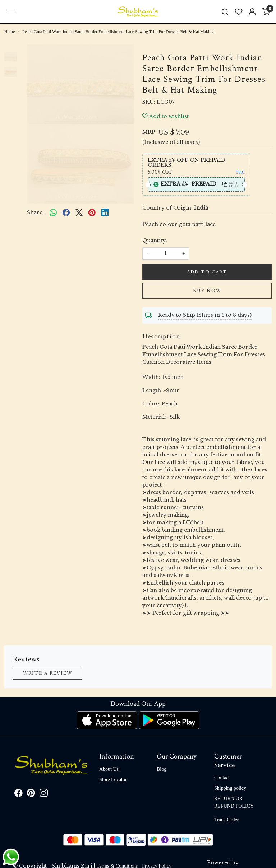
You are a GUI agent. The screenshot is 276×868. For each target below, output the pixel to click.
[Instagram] (44, 794)
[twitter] (79, 212)
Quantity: (155, 240)
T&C (240, 172)
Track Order (226, 820)
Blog (162, 769)
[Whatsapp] (53, 212)
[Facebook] (19, 794)
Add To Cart (207, 272)
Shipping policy (230, 788)
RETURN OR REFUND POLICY (234, 802)
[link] (225, 12)
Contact (222, 778)
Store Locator (113, 780)
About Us (109, 769)
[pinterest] (92, 212)
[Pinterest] (31, 794)
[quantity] (166, 254)
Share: (35, 212)
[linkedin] (105, 212)
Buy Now (207, 291)
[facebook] (66, 212)
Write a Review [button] (48, 673)
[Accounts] (252, 12)
